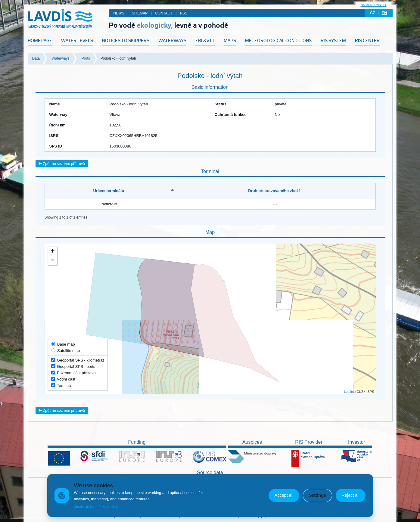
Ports (86, 58)
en (384, 13)
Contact (164, 13)
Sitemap (140, 13)
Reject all (350, 495)
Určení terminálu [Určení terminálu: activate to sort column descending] (109, 191)
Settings (317, 495)
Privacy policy (108, 507)
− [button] (53, 261)
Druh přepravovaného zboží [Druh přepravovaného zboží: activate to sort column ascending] (274, 191)
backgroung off (374, 5)
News (119, 13)
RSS (184, 13)
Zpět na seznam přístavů (62, 164)
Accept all (284, 495)
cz (373, 13)
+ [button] (53, 252)
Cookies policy (84, 507)
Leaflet (349, 392)
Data (36, 58)
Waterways (61, 58)
